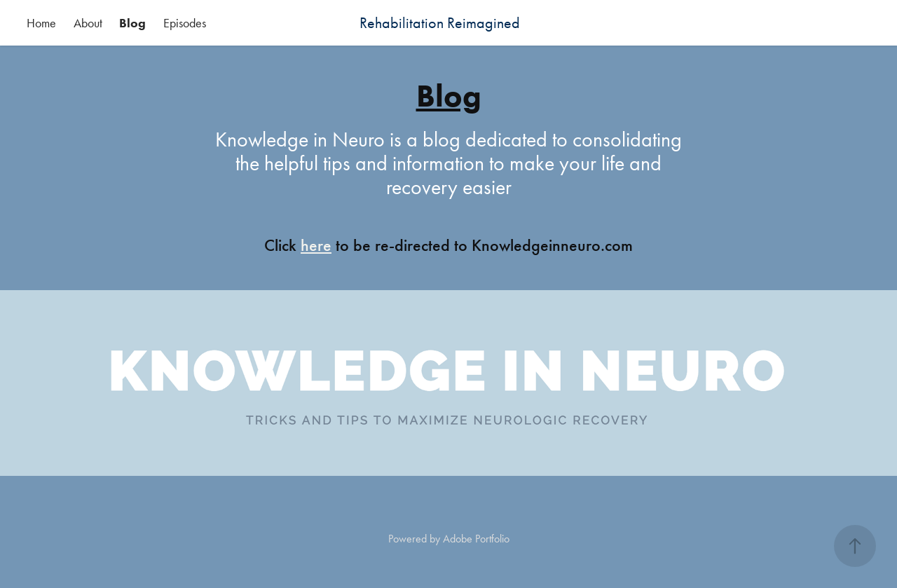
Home (41, 23)
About (88, 23)
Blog (132, 23)
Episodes (185, 23)
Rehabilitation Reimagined (440, 23)
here (316, 245)
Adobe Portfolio (476, 539)
